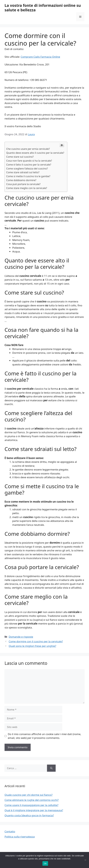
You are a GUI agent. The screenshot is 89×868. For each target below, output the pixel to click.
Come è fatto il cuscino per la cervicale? (29, 165)
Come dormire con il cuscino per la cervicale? (36, 641)
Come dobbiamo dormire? (21, 180)
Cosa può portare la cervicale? (23, 184)
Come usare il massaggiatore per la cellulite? (31, 805)
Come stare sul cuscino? (20, 157)
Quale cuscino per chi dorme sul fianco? (29, 795)
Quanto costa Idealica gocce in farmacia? (29, 815)
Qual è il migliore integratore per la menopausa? (34, 810)
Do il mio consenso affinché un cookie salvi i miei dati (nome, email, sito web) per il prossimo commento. (45, 736)
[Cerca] (51, 768)
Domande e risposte (21, 637)
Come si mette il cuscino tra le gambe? (28, 176)
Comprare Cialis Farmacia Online (40, 57)
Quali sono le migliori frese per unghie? (32, 646)
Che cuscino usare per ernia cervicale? (28, 149)
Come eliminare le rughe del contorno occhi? (32, 800)
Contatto (10, 831)
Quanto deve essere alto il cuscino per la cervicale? (35, 153)
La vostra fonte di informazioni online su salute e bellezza (43, 8)
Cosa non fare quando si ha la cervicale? (29, 161)
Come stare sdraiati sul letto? (23, 172)
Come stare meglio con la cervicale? (27, 188)
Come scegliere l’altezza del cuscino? (27, 169)
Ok (45, 864)
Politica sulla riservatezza (20, 837)
